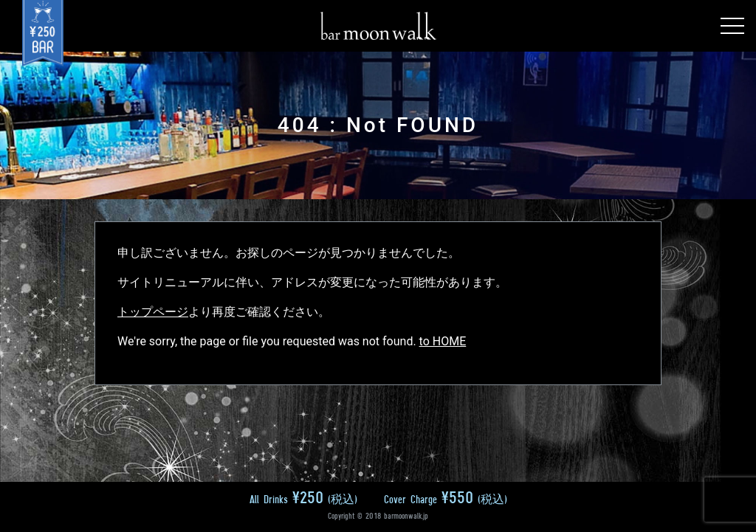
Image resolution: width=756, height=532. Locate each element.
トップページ (153, 312)
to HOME (443, 341)
